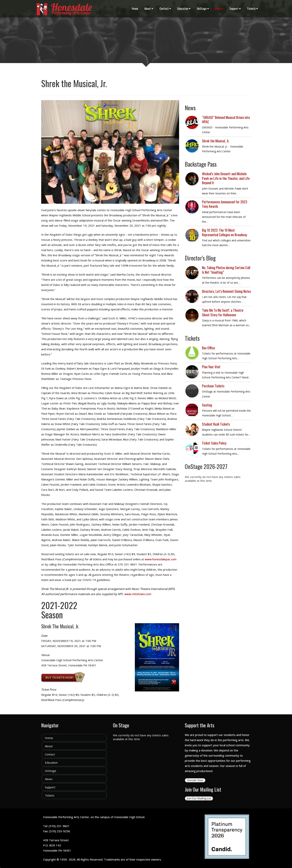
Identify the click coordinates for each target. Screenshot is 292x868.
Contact (165, 8)
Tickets (252, 8)
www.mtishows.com (138, 594)
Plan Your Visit (211, 367)
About (149, 8)
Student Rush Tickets (216, 424)
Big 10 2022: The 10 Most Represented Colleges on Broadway (224, 232)
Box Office (208, 348)
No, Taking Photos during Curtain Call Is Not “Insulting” (226, 270)
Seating (207, 405)
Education (184, 8)
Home (135, 8)
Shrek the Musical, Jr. (216, 141)
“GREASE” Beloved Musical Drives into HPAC (226, 120)
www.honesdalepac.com (161, 559)
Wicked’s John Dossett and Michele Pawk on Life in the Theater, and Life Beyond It (226, 178)
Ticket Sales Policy (214, 443)
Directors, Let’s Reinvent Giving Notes (226, 291)
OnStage (203, 8)
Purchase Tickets (213, 386)
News (219, 8)
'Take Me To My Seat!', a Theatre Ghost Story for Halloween (223, 312)
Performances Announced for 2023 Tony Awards (225, 204)
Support (235, 8)
